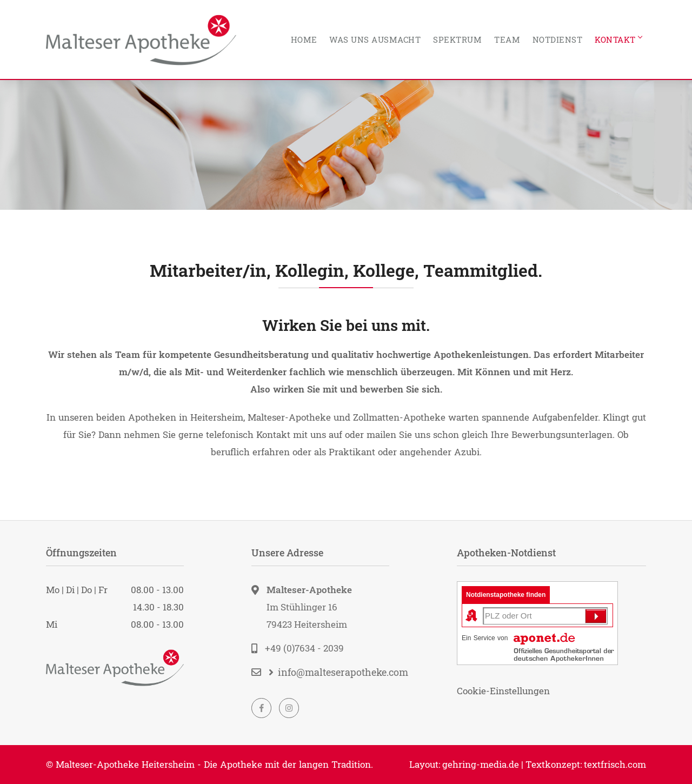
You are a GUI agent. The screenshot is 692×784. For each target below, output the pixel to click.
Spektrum (457, 39)
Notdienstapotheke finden (506, 595)
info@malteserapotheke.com (343, 672)
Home (304, 39)
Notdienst (558, 39)
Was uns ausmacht (375, 39)
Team (507, 39)
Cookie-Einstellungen (503, 691)
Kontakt (615, 39)
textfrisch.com (615, 764)
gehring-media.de (481, 764)
